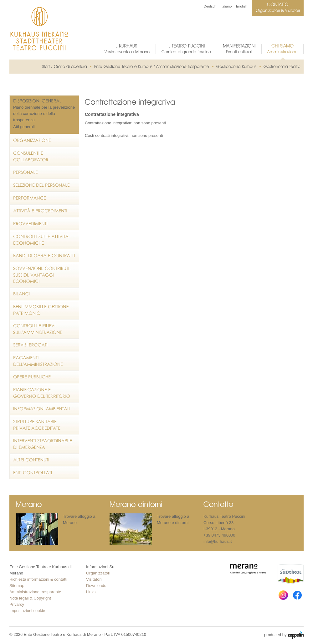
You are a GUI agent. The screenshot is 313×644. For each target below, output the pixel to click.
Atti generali (24, 127)
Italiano (226, 6)
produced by (284, 635)
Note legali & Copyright (30, 598)
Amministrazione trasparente (35, 592)
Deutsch (210, 6)
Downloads (96, 586)
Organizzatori (98, 573)
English (242, 6)
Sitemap (17, 586)
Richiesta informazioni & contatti (38, 579)
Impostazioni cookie (27, 611)
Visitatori (94, 579)
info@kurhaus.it (218, 541)
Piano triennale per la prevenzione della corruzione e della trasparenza (44, 114)
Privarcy (17, 604)
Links (91, 592)
